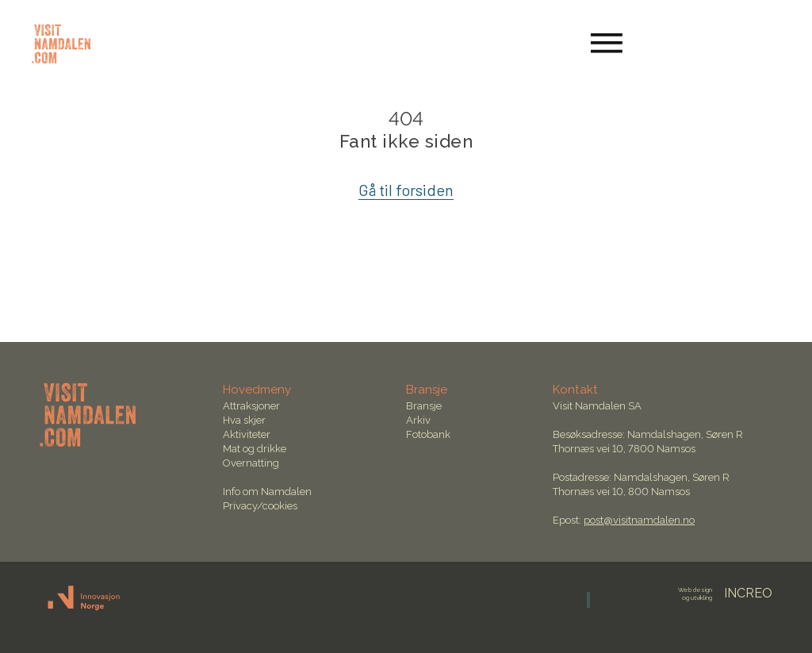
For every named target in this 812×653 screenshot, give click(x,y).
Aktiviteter (247, 434)
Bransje (424, 406)
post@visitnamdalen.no (639, 520)
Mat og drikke (255, 449)
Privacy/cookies (260, 506)
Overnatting (251, 463)
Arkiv (418, 420)
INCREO (725, 593)
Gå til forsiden (406, 190)
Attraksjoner (251, 406)
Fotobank (428, 434)
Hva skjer (244, 420)
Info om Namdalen (267, 492)
